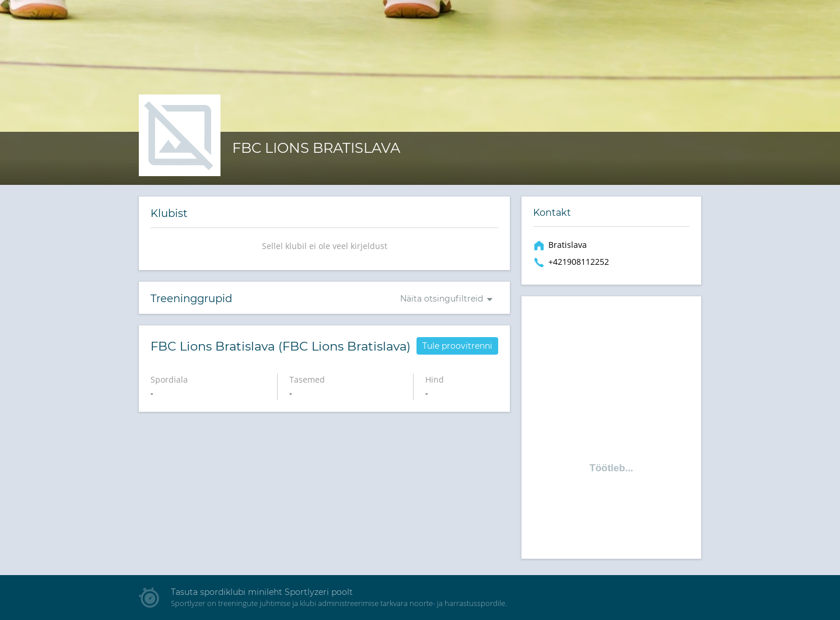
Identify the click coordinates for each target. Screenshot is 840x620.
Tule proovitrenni (457, 346)
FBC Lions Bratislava (316, 148)
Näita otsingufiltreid (442, 299)
